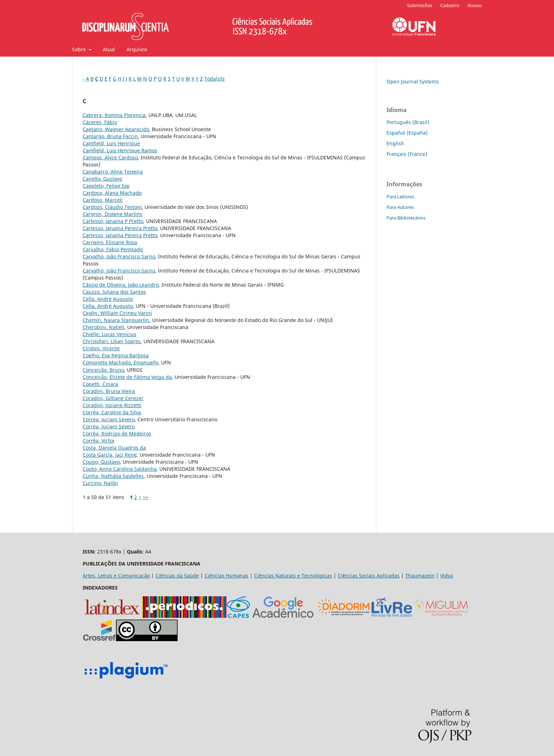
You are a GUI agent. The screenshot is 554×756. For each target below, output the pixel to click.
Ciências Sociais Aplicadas (369, 576)
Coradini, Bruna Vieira (109, 391)
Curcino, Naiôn (100, 483)
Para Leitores (400, 197)
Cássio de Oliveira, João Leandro (121, 285)
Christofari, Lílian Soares (112, 341)
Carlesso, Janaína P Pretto (113, 221)
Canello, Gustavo (102, 179)
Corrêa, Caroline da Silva (112, 412)
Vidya (447, 576)
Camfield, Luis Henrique (111, 143)
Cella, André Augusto (108, 299)
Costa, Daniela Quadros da (114, 448)
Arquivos (137, 49)
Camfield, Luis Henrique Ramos (120, 150)
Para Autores (400, 207)
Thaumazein (420, 576)
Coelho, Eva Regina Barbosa (116, 355)
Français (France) (407, 154)
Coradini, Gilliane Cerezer (113, 398)
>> (146, 497)
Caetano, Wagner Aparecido (116, 129)
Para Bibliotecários (406, 218)
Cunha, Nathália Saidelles (113, 476)
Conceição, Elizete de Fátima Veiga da (127, 377)
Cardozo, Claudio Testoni (112, 207)
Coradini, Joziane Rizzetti (112, 405)
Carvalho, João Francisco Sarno (119, 256)
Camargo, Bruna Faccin (110, 136)
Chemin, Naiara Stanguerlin (116, 320)
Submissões (420, 5)
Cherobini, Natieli (104, 327)
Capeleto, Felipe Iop (106, 186)
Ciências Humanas (226, 576)
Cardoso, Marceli (103, 200)
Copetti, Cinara (100, 384)
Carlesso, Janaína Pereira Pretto (120, 228)
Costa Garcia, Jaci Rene (110, 455)
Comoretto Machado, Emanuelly (120, 362)
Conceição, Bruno (103, 370)
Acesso (475, 5)
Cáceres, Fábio (100, 122)
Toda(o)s (214, 79)
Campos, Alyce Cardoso (110, 157)
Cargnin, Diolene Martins (113, 214)
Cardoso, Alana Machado (112, 193)
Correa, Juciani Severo (109, 419)
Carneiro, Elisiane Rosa (110, 242)
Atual (109, 49)
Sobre (80, 49)
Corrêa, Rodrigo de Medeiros (117, 433)
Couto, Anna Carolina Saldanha (120, 469)
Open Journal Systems (413, 81)
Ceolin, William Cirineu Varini (117, 313)
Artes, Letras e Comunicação (116, 576)
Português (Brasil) (408, 122)
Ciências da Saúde (177, 576)
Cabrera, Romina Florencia (114, 115)
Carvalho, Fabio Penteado (113, 249)
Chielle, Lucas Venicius (110, 334)
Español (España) (407, 133)
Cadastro (450, 5)
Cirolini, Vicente (101, 348)
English (395, 143)
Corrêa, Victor (99, 441)
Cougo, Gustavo (101, 462)
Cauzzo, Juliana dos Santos (114, 292)
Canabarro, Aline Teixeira (113, 172)
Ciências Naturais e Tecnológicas (293, 576)
